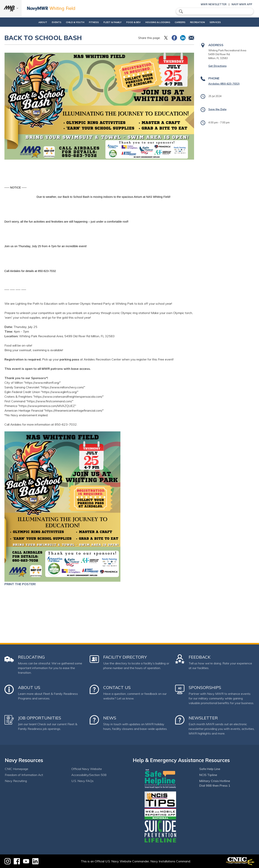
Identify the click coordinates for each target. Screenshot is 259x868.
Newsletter (203, 718)
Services (225, 22)
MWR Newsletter (214, 4)
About (30, 22)
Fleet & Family (112, 22)
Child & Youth (69, 22)
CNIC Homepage (17, 769)
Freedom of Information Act (24, 775)
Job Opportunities (40, 718)
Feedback (200, 657)
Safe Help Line (210, 769)
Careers (187, 22)
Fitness (91, 22)
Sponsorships (205, 687)
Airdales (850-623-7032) (224, 84)
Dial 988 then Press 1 (215, 785)
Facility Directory (125, 657)
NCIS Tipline (208, 775)
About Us (29, 687)
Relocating (31, 657)
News (110, 718)
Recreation (204, 22)
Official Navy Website (87, 769)
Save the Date (217, 109)
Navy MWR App (242, 4)
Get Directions (217, 66)
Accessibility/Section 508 (89, 775)
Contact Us (117, 687)
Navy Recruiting (16, 781)
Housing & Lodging (161, 22)
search (181, 11)
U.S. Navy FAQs (82, 781)
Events (47, 22)
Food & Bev (133, 22)
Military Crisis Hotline (215, 781)
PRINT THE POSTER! (20, 584)
